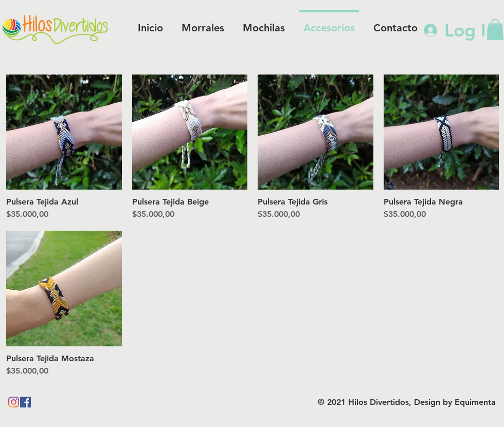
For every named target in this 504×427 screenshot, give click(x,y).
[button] (495, 30)
